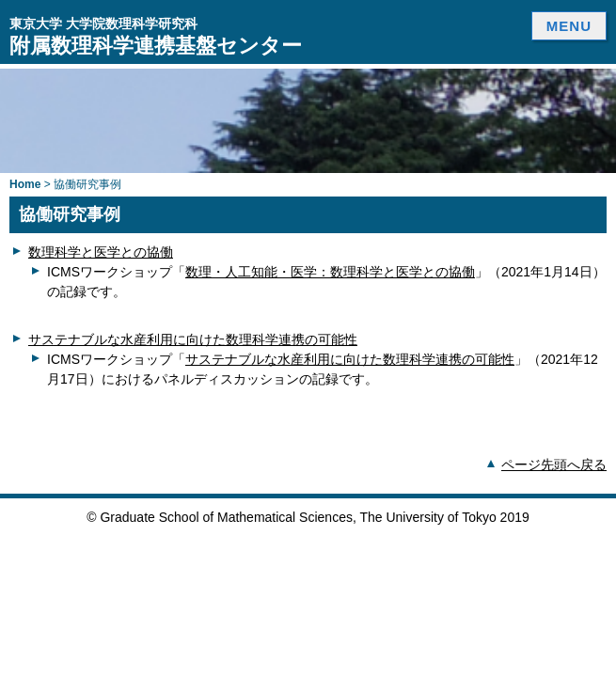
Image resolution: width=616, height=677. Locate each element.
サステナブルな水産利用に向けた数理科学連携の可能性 (193, 339)
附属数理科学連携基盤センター (156, 37)
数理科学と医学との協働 (101, 252)
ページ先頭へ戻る (554, 464)
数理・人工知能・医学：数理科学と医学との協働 (330, 272)
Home (25, 184)
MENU (569, 26)
